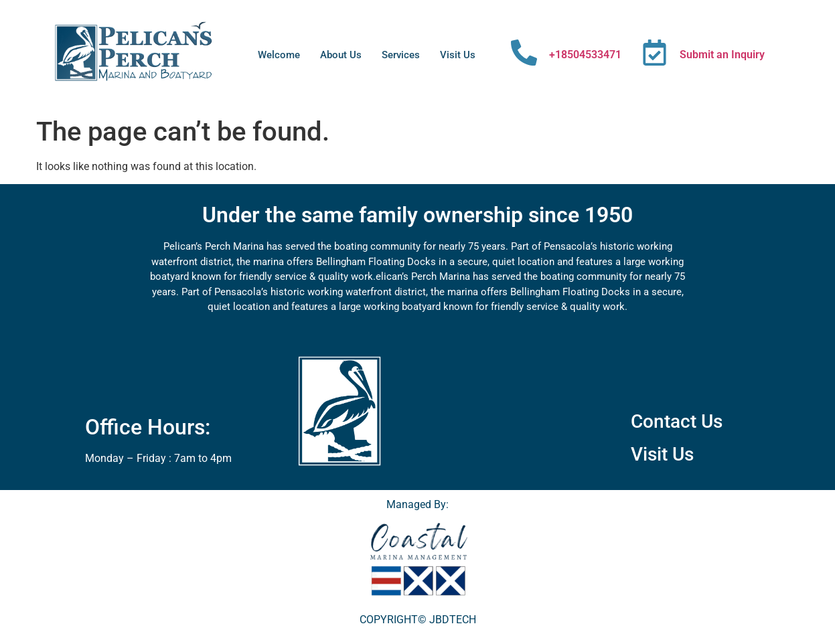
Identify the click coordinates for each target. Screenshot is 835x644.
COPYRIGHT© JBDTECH (418, 620)
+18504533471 (585, 55)
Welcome (279, 55)
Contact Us (677, 421)
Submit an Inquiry (722, 55)
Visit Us (458, 55)
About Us (341, 55)
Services (401, 55)
